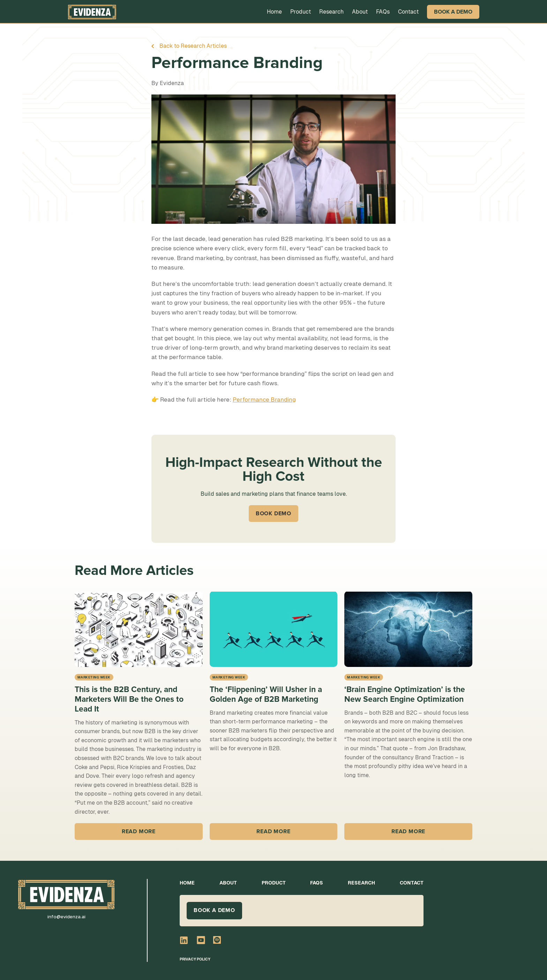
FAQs (383, 12)
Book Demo (273, 514)
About (360, 12)
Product (301, 12)
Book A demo (214, 910)
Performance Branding (264, 400)
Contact (408, 12)
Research (331, 12)
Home (274, 12)
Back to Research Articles (193, 46)
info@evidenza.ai (66, 917)
